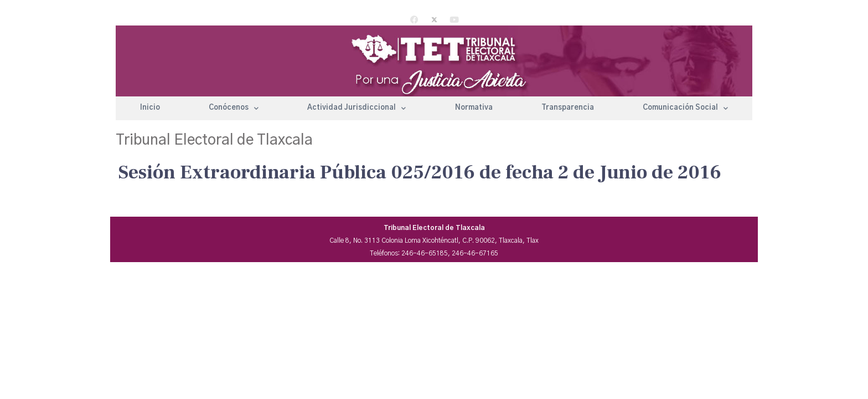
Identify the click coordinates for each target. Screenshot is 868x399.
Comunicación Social (685, 108)
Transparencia (568, 108)
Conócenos (234, 108)
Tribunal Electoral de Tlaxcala (214, 140)
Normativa (474, 108)
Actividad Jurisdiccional (356, 108)
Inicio (150, 108)
